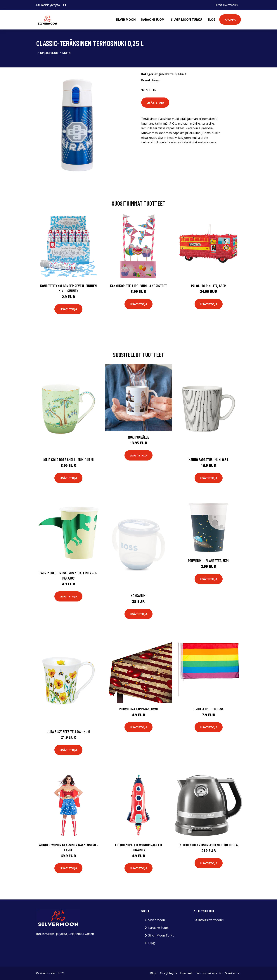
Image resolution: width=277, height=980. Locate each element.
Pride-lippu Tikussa (209, 709)
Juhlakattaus (49, 53)
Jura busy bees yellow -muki (68, 731)
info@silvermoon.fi (227, 5)
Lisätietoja (155, 102)
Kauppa (230, 20)
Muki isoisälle (138, 437)
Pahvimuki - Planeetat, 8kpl (209, 560)
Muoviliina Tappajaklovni (139, 709)
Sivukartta (232, 973)
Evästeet (186, 973)
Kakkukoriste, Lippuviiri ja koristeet (138, 286)
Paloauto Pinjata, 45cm (209, 286)
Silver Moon (126, 20)
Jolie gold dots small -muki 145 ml (68, 460)
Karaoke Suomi (153, 20)
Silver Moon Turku (186, 20)
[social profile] (65, 5)
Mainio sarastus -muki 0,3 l (209, 460)
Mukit (66, 53)
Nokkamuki (138, 596)
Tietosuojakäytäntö (209, 973)
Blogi (212, 20)
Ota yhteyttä (169, 973)
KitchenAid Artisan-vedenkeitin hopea (209, 845)
